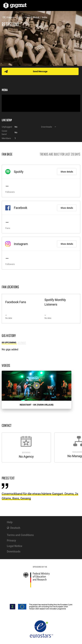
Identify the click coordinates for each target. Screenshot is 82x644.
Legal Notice (15, 546)
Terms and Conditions (20, 535)
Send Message (40, 71)
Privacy (11, 541)
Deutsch (15, 528)
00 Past (22, 342)
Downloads (14, 551)
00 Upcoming (9, 342)
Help (10, 522)
